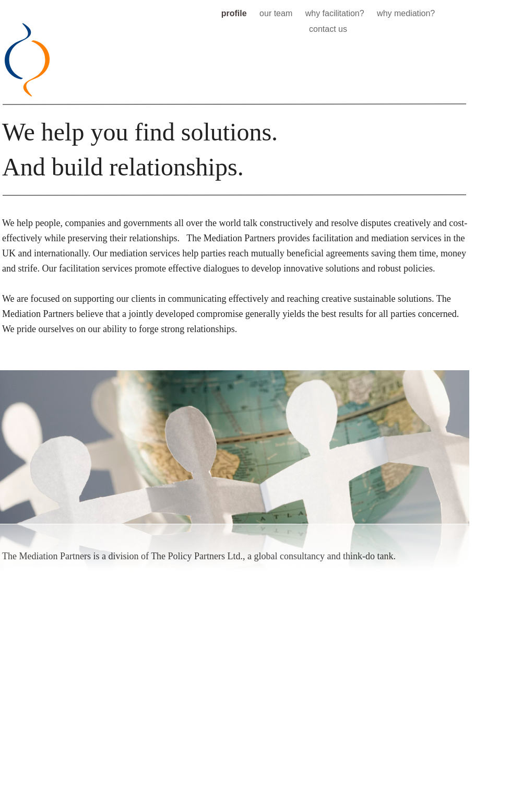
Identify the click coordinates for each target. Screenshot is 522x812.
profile (235, 13)
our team (277, 13)
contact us (328, 29)
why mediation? (406, 13)
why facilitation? (336, 13)
